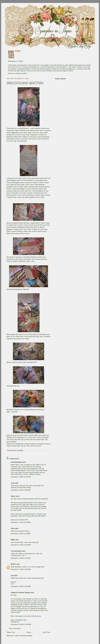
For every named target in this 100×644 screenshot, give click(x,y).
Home (29, 632)
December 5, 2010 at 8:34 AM (21, 587)
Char (19, 51)
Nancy (13, 496)
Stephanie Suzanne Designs (21, 593)
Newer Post (11, 632)
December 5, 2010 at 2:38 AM (21, 569)
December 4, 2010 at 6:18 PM (21, 534)
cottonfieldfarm (16, 462)
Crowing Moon (16, 551)
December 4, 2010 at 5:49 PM (21, 523)
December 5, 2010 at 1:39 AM (21, 558)
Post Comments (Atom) (24, 636)
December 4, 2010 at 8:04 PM (21, 545)
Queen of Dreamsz (38, 444)
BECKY (13, 564)
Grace (13, 529)
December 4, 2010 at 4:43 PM (21, 477)
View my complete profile (17, 74)
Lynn (13, 483)
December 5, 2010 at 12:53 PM (21, 625)
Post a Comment (15, 629)
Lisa (12, 576)
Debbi (13, 540)
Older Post (46, 632)
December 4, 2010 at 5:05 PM (21, 490)
